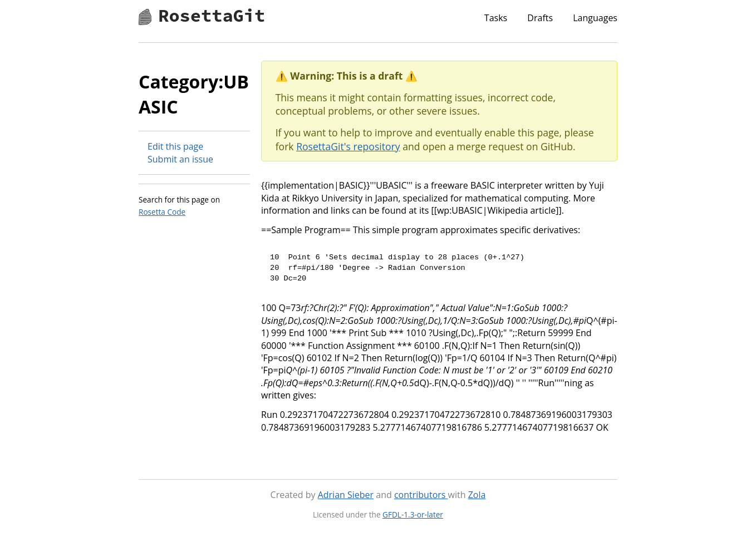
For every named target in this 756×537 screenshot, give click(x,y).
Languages (595, 18)
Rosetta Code (162, 212)
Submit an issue (180, 159)
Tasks (496, 18)
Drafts (540, 18)
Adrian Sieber (346, 495)
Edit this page (175, 146)
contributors (421, 495)
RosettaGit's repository (348, 146)
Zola (477, 495)
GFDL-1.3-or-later (413, 514)
